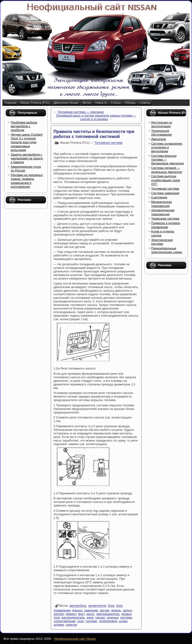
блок (111, 606)
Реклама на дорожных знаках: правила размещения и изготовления (27, 181)
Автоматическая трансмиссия (163, 212)
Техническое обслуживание (162, 133)
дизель (116, 610)
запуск (127, 610)
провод (127, 614)
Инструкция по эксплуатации (162, 124)
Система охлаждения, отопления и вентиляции (167, 147)
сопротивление (65, 621)
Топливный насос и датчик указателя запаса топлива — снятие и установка (96, 117)
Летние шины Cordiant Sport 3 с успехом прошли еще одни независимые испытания (27, 142)
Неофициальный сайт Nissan (75, 639)
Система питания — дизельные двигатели (167, 170)
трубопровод (108, 621)
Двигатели (159, 139)
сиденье (113, 617)
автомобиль (78, 606)
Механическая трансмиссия (162, 204)
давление (91, 610)
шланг (123, 621)
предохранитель (108, 614)
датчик (105, 610)
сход (80, 621)
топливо (91, 621)
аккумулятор (97, 606)
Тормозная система (165, 219)
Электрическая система (162, 242)
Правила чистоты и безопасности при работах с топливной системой (94, 134)
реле (90, 617)
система (126, 617)
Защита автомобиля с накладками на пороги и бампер (27, 158)
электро (72, 625)
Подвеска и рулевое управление (166, 225)
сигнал (100, 617)
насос (90, 614)
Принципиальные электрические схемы (167, 250)
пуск (57, 617)
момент (71, 614)
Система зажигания (165, 193)
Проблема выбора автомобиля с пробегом (24, 126)
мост (81, 614)
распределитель (73, 617)
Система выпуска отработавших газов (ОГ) (166, 180)
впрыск (78, 610)
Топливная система (109, 143)
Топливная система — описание (81, 112)
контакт (59, 614)
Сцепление (159, 197)
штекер (59, 625)
